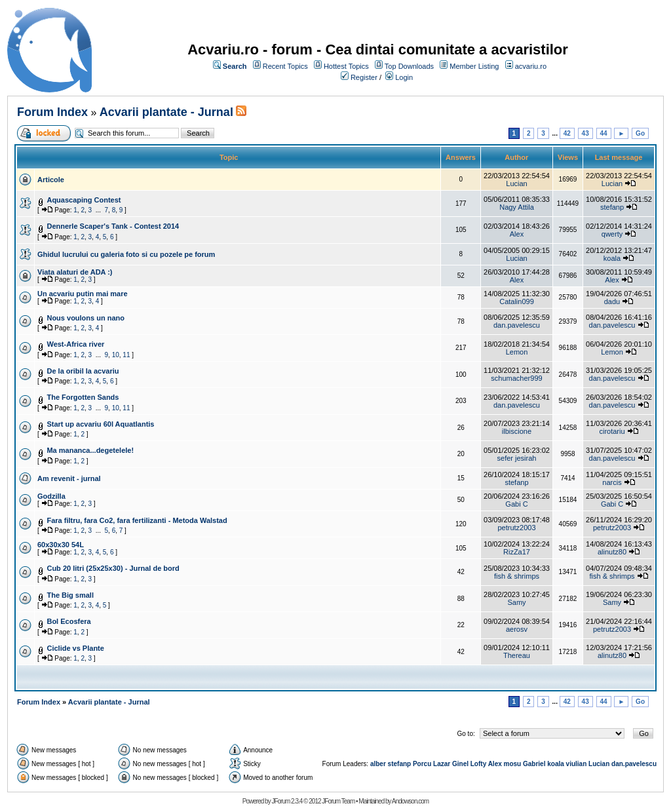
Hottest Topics (346, 66)
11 (126, 355)
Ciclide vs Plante (75, 648)
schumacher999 (516, 378)
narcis (612, 482)
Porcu (422, 764)
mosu (513, 764)
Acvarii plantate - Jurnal (166, 112)
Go (640, 133)
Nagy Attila (517, 207)
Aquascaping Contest (84, 200)
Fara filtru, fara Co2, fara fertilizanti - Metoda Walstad (137, 520)
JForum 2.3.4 (287, 801)
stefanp (612, 207)
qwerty (612, 234)
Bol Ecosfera (68, 621)
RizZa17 (517, 552)
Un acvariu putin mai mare (83, 294)
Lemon (517, 352)
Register (364, 77)
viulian (577, 764)
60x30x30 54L (61, 545)
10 (116, 355)
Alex (517, 234)
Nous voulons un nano (86, 318)
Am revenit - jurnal (69, 478)
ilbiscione (517, 431)
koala (612, 258)
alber (378, 764)
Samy (516, 602)
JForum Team (338, 801)
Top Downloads (409, 66)
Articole (51, 180)
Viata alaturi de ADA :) (75, 272)
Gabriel (534, 764)
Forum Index (52, 112)
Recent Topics (285, 66)
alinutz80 (612, 552)
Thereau (517, 655)
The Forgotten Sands (83, 397)
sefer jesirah (517, 458)
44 (604, 133)
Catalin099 (517, 301)
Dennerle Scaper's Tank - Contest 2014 (113, 226)
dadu (612, 301)
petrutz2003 (516, 528)
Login (404, 77)
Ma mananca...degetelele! (90, 450)
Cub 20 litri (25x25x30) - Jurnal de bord (113, 568)
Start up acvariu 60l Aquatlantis (100, 424)
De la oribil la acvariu (83, 371)
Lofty (478, 764)
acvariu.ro (531, 66)
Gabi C (516, 504)
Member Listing (474, 66)
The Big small (70, 595)
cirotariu (612, 431)
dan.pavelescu (517, 325)
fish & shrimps (517, 576)
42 (567, 133)
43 (585, 133)
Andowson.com (410, 801)
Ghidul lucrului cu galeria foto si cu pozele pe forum (126, 254)
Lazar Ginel (451, 764)
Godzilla (51, 496)
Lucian (516, 184)
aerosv (517, 629)
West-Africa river (75, 344)
